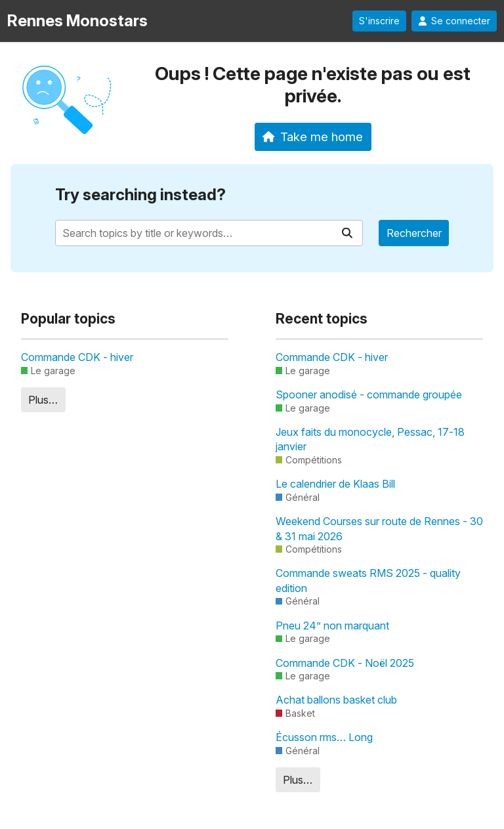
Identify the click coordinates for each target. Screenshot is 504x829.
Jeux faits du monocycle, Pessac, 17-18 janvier (370, 439)
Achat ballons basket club (336, 700)
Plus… (43, 400)
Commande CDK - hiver (77, 357)
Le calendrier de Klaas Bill (335, 484)
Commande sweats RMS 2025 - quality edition (368, 580)
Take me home (313, 137)
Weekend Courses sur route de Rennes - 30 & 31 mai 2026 (379, 528)
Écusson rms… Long (324, 737)
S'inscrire (379, 21)
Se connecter (454, 21)
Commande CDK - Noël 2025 (345, 663)
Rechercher (414, 233)
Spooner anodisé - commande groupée (369, 394)
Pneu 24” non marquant (332, 626)
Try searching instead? (140, 195)
